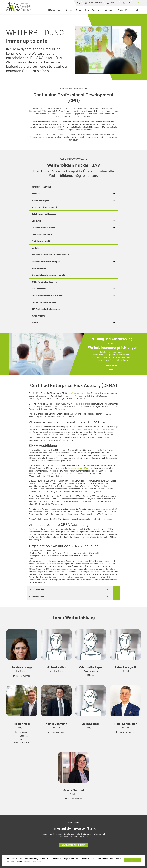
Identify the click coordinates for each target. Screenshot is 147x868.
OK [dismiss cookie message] (133, 860)
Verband (123, 10)
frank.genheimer (127, 732)
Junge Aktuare (38, 316)
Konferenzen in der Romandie (45, 207)
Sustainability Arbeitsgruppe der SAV (48, 275)
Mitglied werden (55, 10)
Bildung (110, 10)
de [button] (138, 3)
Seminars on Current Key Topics (46, 261)
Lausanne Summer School (43, 227)
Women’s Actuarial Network (44, 302)
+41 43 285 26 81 (23, 736)
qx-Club (35, 248)
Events (69, 10)
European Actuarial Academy (80, 468)
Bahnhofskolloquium (41, 200)
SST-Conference (39, 268)
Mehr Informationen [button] (33, 862)
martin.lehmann (58, 732)
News (78, 10)
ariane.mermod (75, 799)
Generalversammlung (41, 187)
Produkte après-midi (41, 241)
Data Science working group (44, 214)
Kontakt (136, 10)
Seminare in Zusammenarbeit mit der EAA (50, 255)
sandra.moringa (23, 676)
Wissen (97, 10)
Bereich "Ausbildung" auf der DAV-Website (69, 473)
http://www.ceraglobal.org (79, 393)
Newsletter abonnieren (73, 845)
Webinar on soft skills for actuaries (47, 295)
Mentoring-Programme (42, 234)
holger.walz (23, 732)
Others (35, 322)
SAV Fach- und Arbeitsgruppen (46, 309)
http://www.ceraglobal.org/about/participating (93, 429)
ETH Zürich (37, 221)
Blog (87, 10)
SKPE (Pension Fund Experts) (45, 282)
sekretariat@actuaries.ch (22, 742)
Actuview (36, 194)
